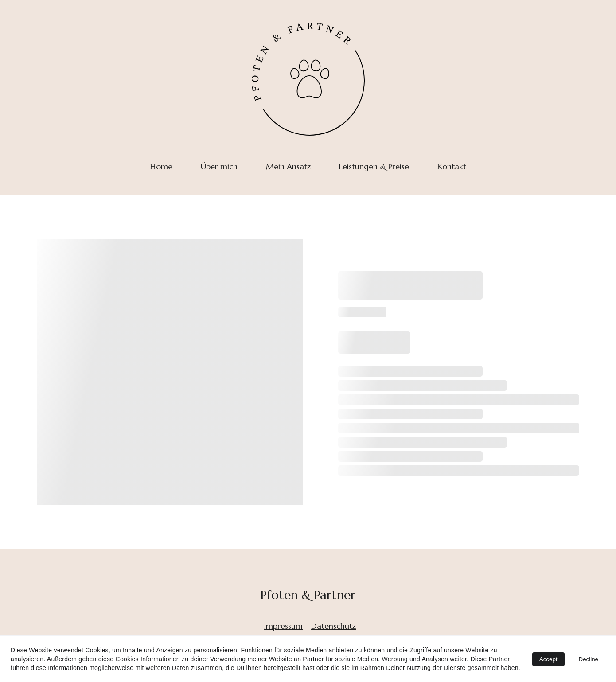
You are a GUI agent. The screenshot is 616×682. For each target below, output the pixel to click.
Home (161, 166)
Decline (589, 659)
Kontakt (452, 166)
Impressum (283, 626)
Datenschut (332, 626)
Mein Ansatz (288, 166)
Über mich (219, 166)
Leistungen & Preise (374, 166)
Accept (548, 659)
